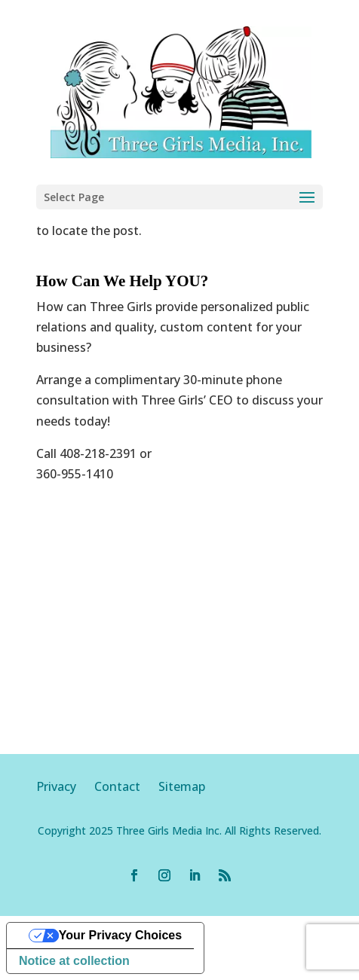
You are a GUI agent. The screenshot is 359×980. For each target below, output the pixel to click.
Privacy (65, 786)
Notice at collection (74, 961)
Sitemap (182, 786)
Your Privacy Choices (120, 935)
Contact (117, 786)
